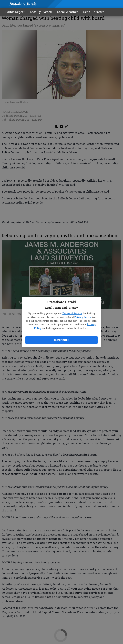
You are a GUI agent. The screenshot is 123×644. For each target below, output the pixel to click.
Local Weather (68, 12)
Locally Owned (41, 12)
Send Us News (94, 12)
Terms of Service (72, 313)
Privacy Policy (83, 317)
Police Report (15, 12)
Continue (61, 340)
